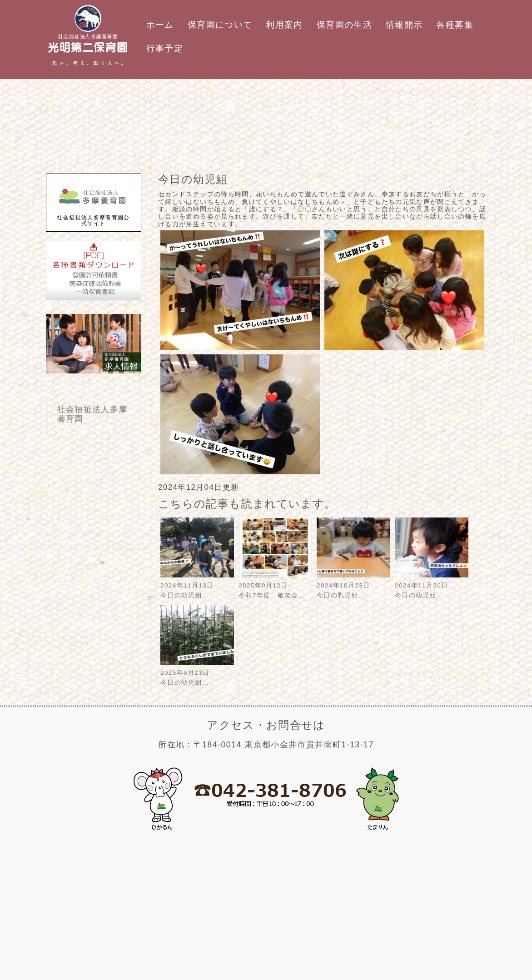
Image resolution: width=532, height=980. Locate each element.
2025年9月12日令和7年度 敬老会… (275, 585)
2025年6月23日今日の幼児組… (197, 673)
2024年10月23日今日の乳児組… (353, 585)
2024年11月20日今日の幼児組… (432, 585)
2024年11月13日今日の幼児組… (197, 585)
